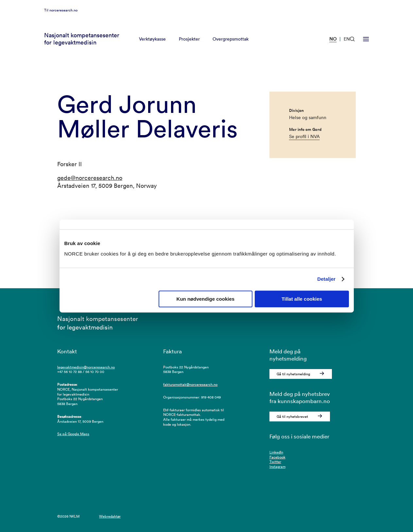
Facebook (277, 457)
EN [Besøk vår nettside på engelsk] (347, 47)
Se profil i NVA (304, 136)
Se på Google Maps (73, 434)
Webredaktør (110, 516)
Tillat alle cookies (302, 299)
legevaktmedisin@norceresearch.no (86, 367)
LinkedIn (276, 452)
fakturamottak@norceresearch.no (190, 384)
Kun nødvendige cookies (206, 299)
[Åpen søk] (352, 47)
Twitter (275, 462)
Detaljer (326, 279)
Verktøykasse (152, 47)
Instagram (277, 467)
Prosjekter (189, 47)
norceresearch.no (63, 18)
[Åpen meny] (366, 47)
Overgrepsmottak (231, 47)
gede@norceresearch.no (90, 178)
